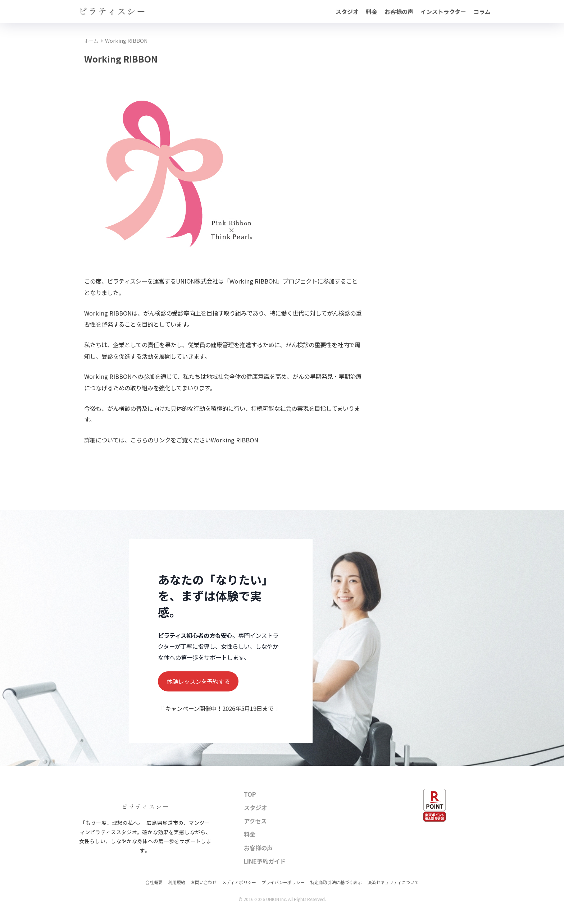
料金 (372, 12)
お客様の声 (399, 12)
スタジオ (347, 12)
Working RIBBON (235, 440)
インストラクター (443, 12)
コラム (482, 12)
